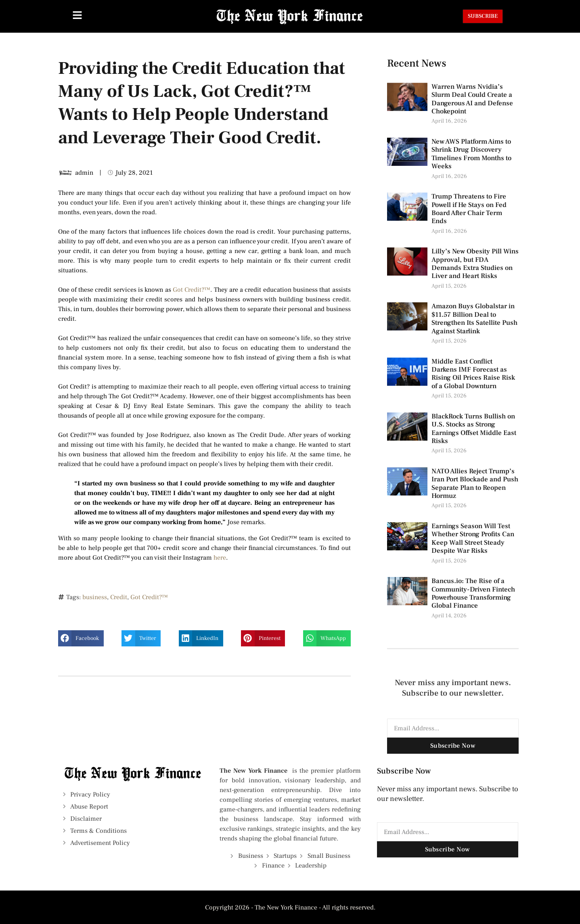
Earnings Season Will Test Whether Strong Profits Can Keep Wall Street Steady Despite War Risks (473, 538)
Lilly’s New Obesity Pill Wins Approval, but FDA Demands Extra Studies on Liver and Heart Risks (475, 264)
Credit (119, 597)
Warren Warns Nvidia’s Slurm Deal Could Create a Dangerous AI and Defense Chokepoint (472, 99)
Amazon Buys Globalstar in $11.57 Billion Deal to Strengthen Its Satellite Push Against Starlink (474, 319)
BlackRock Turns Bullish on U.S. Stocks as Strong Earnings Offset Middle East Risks (474, 429)
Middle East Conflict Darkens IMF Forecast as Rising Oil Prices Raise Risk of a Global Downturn (473, 374)
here (220, 558)
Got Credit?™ (192, 290)
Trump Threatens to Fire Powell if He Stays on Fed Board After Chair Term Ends (469, 209)
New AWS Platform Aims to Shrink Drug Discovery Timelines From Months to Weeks (471, 154)
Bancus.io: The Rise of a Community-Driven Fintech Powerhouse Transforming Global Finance (473, 593)
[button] (81, 638)
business (95, 597)
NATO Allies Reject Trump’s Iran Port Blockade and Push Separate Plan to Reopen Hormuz (475, 484)
